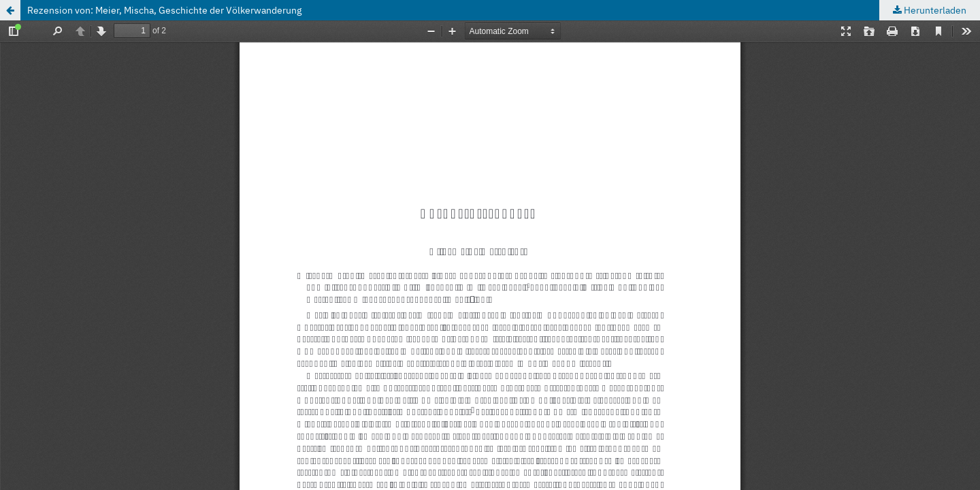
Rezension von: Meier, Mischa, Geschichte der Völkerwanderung (164, 10)
